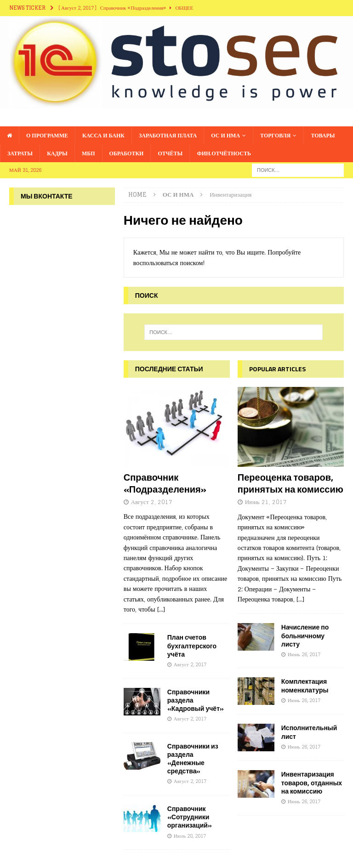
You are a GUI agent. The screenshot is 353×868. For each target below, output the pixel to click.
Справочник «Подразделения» (165, 483)
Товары (323, 135)
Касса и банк (103, 135)
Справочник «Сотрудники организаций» (190, 817)
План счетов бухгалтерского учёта (192, 645)
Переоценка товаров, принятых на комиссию (290, 483)
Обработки (127, 153)
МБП (88, 153)
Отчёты (170, 153)
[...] (161, 609)
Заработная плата (168, 135)
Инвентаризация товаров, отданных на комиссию (312, 782)
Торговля (275, 135)
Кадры (57, 153)
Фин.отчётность (224, 153)
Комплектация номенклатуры (305, 685)
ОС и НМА (225, 135)
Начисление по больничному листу (305, 635)
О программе (47, 135)
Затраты (20, 153)
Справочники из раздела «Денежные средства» (193, 759)
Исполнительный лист (309, 732)
